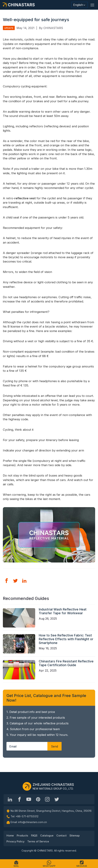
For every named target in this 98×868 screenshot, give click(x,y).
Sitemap (75, 835)
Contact (61, 835)
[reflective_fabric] (47, 799)
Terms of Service (38, 841)
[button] (92, 5)
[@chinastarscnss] (19, 799)
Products (22, 835)
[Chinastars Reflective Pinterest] (38, 799)
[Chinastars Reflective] (29, 799)
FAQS (34, 835)
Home (10, 835)
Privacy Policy (15, 841)
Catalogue (47, 835)
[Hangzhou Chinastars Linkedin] (10, 799)
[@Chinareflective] (57, 799)
